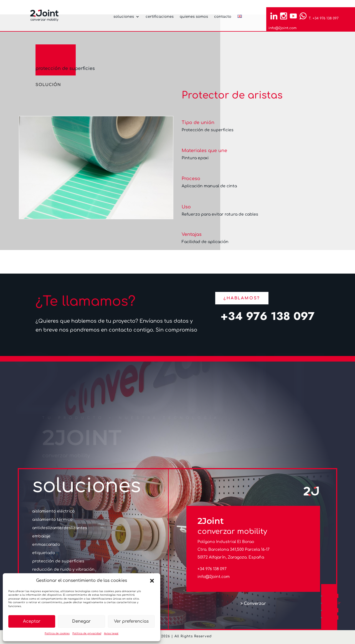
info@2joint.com (282, 28)
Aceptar (32, 621)
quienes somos (194, 17)
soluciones (124, 17)
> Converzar (253, 604)
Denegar (81, 621)
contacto (223, 17)
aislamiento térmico (52, 520)
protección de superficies (65, 69)
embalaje (41, 536)
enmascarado (46, 545)
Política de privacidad (87, 633)
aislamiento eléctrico (53, 511)
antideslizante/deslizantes (60, 528)
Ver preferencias (131, 621)
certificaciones (160, 17)
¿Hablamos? (242, 298)
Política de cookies (57, 633)
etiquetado (44, 553)
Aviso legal (111, 633)
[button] (152, 581)
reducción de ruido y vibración (63, 570)
